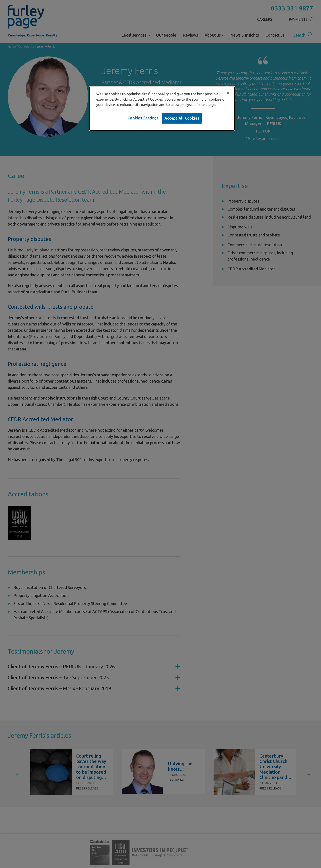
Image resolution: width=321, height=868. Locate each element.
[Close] (228, 93)
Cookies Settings (143, 118)
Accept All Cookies (182, 118)
